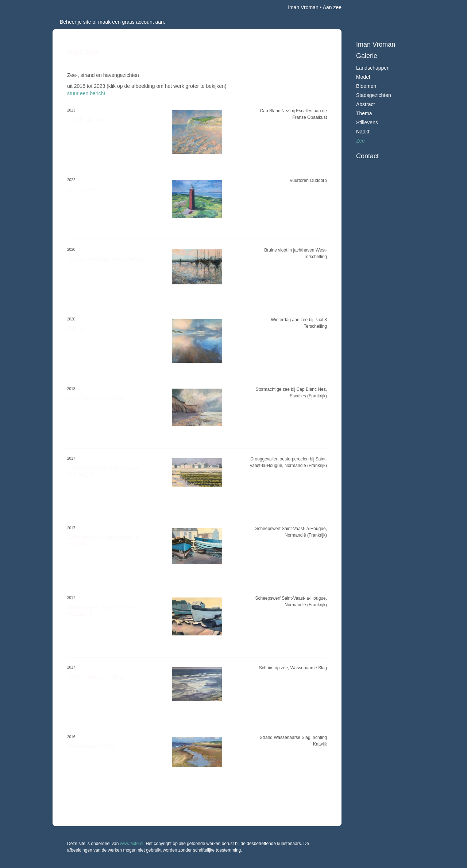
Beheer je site (76, 22)
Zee (360, 141)
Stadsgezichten (374, 95)
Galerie (367, 56)
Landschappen (373, 68)
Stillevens (367, 122)
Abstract (365, 104)
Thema (364, 113)
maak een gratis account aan (131, 22)
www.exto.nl (132, 844)
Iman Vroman (303, 7)
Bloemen (366, 86)
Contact (367, 156)
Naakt (363, 132)
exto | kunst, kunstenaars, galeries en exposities (73, 7)
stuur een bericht (86, 93)
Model (363, 77)
